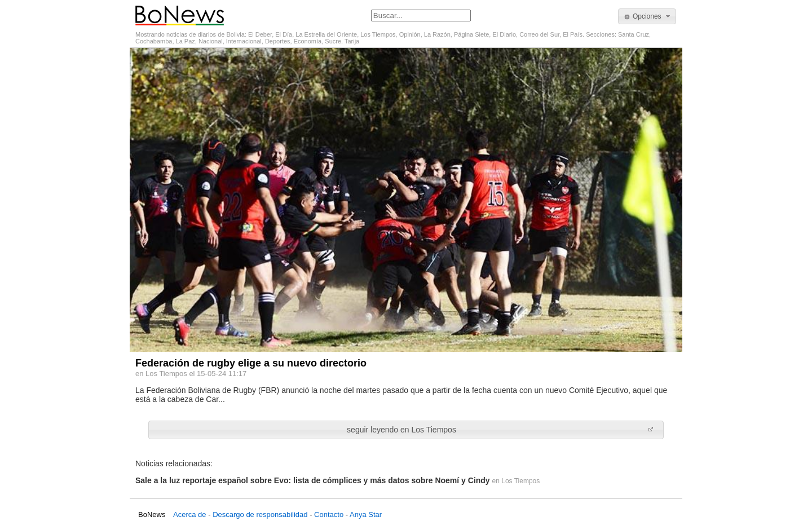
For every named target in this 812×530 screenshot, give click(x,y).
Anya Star (366, 514)
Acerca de (190, 514)
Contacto (329, 514)
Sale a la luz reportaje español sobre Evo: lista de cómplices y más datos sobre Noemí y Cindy (313, 480)
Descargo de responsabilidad (260, 514)
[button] (647, 16)
